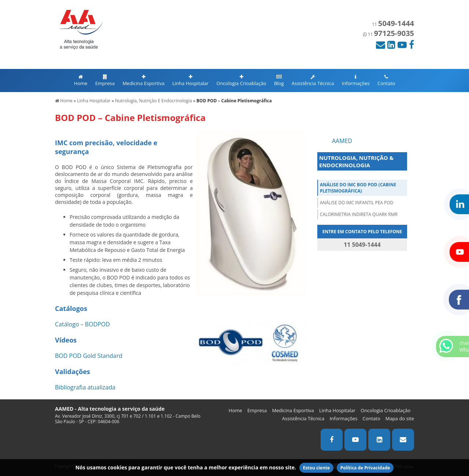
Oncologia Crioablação (241, 80)
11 (393, 24)
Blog (279, 80)
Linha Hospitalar (190, 80)
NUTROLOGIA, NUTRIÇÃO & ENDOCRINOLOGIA (356, 161)
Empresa (105, 80)
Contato (386, 80)
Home (81, 80)
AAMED (342, 141)
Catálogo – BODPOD (82, 324)
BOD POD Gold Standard (89, 356)
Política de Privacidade (365, 468)
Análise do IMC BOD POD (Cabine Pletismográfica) (358, 188)
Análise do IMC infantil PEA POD (357, 203)
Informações (356, 80)
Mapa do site (400, 418)
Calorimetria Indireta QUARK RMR (359, 214)
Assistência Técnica (313, 80)
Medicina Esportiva (143, 80)
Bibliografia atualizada (85, 387)
